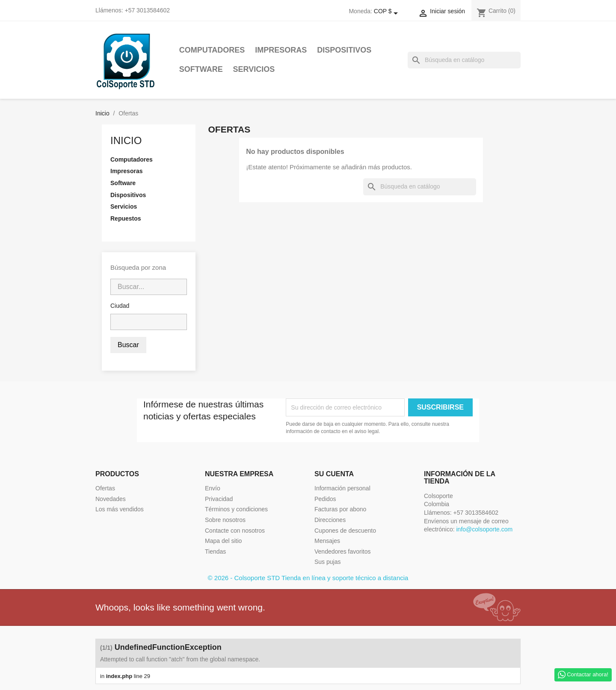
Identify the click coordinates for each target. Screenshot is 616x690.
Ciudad (120, 306)
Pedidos (325, 499)
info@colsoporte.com (484, 529)
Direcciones (330, 520)
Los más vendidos (120, 509)
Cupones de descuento (345, 531)
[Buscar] (464, 60)
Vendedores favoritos (343, 551)
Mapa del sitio (223, 541)
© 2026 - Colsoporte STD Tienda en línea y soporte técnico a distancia (308, 578)
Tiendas (215, 551)
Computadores (212, 50)
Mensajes (327, 541)
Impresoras (281, 50)
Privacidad (219, 499)
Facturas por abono (340, 509)
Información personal (342, 488)
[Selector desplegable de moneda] (388, 12)
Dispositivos (344, 50)
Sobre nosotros (225, 520)
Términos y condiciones (236, 509)
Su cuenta (334, 474)
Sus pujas (327, 562)
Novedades (111, 499)
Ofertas (105, 488)
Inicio (126, 140)
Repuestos (126, 218)
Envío (213, 488)
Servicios (254, 69)
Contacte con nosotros (235, 531)
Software (201, 69)
